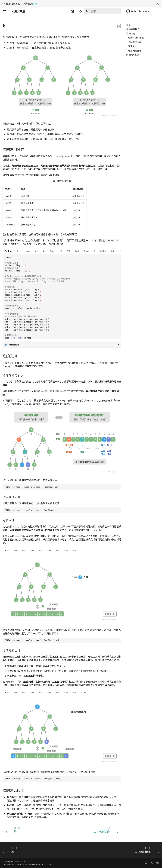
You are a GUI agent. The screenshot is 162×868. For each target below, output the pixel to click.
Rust (86, 251)
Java (28, 251)
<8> (66, 550)
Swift (53, 251)
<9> (74, 550)
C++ (19, 251)
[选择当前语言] (80, 11)
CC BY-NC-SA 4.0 (47, 864)
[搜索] (103, 11)
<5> (41, 550)
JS (61, 251)
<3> (24, 550)
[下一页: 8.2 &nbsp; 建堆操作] (105, 831)
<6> (49, 550)
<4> (32, 550)
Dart (77, 251)
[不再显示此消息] (158, 4)
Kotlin (103, 251)
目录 (128, 25)
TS (69, 251)
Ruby (113, 251)
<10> (84, 692)
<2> (15, 550)
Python (8, 251)
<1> (7, 550)
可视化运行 (14, 344)
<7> (58, 550)
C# (36, 251)
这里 (34, 4)
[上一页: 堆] (14, 831)
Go (44, 251)
